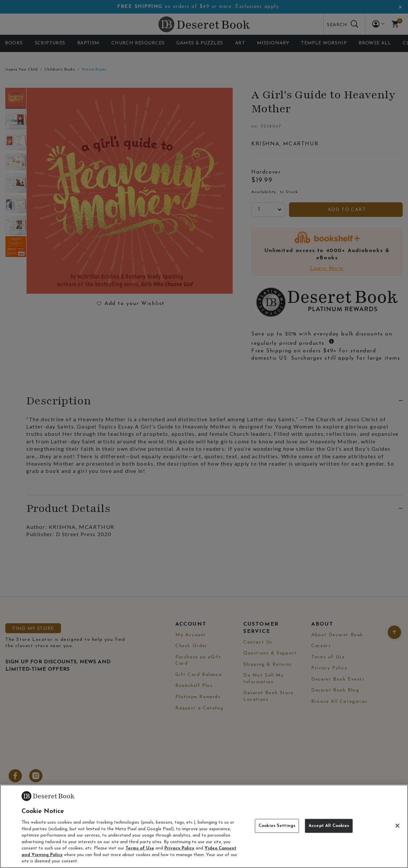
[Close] (397, 826)
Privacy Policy (179, 848)
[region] (204, 826)
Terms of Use (140, 848)
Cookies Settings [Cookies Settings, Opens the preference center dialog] (277, 826)
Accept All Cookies (329, 826)
